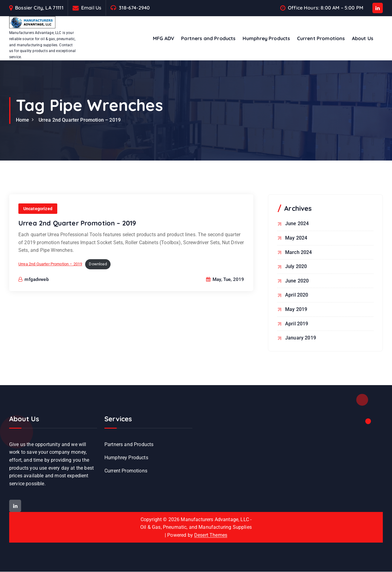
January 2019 (301, 338)
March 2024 (299, 252)
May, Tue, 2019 (225, 280)
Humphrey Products (266, 38)
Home (23, 120)
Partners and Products (208, 38)
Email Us (91, 8)
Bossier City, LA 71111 (39, 8)
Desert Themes (211, 535)
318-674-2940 (134, 8)
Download (98, 264)
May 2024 (296, 238)
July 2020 (296, 266)
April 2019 (297, 324)
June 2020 (297, 281)
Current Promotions (321, 38)
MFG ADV (164, 38)
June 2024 (297, 224)
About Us (363, 38)
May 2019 (296, 309)
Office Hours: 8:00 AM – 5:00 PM (326, 8)
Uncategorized (38, 209)
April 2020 (297, 295)
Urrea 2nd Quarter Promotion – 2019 (80, 120)
